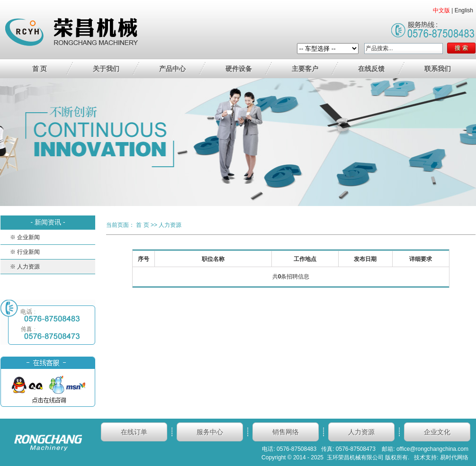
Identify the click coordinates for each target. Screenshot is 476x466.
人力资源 (170, 225)
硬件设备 (239, 69)
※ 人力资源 (25, 267)
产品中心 (172, 69)
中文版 (441, 10)
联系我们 (438, 69)
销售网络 (286, 432)
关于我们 (106, 69)
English (464, 10)
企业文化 (437, 432)
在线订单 (134, 432)
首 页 (40, 69)
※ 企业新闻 (25, 237)
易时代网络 (454, 457)
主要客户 (305, 69)
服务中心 (210, 432)
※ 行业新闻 (25, 252)
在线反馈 (371, 69)
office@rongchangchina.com (432, 449)
